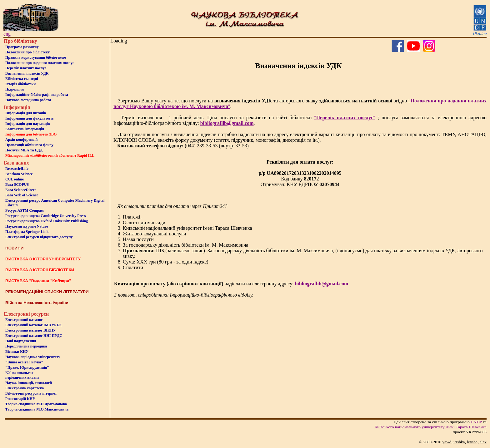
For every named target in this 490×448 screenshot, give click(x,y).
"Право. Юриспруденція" (27, 367)
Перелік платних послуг (26, 68)
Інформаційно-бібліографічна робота (37, 95)
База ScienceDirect (21, 190)
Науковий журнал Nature (27, 226)
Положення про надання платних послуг (40, 63)
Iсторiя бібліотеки (20, 84)
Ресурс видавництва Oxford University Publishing (47, 221)
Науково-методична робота (28, 100)
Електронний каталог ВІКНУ (31, 330)
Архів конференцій (22, 140)
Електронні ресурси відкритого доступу (39, 237)
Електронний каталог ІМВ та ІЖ (34, 325)
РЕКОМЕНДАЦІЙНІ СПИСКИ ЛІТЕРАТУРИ (47, 292)
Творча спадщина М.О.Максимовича (37, 409)
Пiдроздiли (15, 89)
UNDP (476, 422)
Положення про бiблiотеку (27, 52)
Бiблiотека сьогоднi (22, 79)
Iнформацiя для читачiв (26, 113)
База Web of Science (22, 195)
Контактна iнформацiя (25, 129)
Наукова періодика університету (33, 357)
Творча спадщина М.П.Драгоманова (36, 404)
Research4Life (17, 169)
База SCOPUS (17, 185)
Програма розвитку (22, 47)
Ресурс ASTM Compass (25, 210)
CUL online (15, 179)
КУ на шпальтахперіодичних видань (22, 375)
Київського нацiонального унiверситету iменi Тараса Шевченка (430, 427)
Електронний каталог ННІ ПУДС (34, 336)
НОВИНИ (14, 248)
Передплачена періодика (26, 346)
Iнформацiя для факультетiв (30, 118)
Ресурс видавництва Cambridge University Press (45, 216)
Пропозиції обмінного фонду (29, 145)
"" (345, 118)
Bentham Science (19, 174)
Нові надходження (21, 341)
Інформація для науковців (27, 124)
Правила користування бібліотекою (36, 57)
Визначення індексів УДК (27, 73)
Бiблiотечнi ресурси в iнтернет (31, 393)
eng (7, 34)
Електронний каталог (24, 320)
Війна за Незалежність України (37, 303)
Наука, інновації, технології (29, 383)
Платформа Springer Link (27, 232)
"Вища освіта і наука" (24, 362)
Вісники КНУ (17, 352)
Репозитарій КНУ (20, 399)
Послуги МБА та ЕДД (24, 150)
